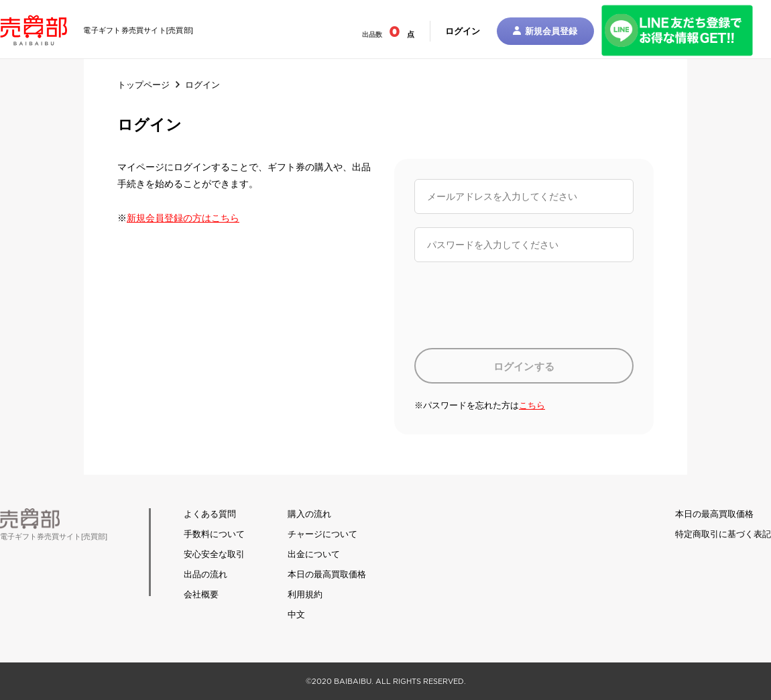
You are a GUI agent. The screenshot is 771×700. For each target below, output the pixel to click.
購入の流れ (309, 514)
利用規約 (305, 594)
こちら (532, 405)
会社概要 (201, 594)
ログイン (463, 31)
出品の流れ (205, 574)
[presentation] (516, 305)
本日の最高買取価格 (327, 574)
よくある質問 (210, 514)
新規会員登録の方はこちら (183, 218)
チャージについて (322, 534)
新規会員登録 (545, 31)
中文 (296, 615)
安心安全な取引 (214, 554)
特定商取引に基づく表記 (723, 534)
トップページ (143, 85)
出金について (314, 554)
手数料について (214, 534)
